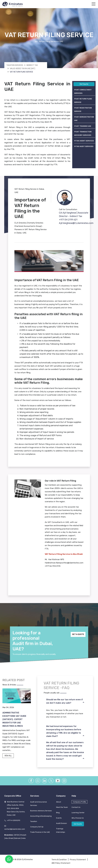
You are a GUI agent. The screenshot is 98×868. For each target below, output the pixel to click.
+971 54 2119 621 (68, 220)
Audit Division (62, 823)
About (59, 802)
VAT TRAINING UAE (83, 126)
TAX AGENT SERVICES (84, 141)
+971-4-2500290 (14, 820)
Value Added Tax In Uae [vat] (22, 69)
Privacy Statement (78, 860)
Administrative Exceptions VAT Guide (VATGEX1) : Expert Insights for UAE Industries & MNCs (14, 719)
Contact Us (76, 807)
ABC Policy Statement (61, 863)
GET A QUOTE (78, 634)
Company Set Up (37, 827)
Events (59, 818)
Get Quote (84, 84)
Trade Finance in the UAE (40, 832)
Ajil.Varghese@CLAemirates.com (76, 223)
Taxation (34, 821)
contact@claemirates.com (15, 829)
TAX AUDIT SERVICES (84, 146)
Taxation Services (15, 65)
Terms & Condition (59, 860)
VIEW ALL (8, 756)
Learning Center (78, 813)
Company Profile (79, 802)
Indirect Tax (32, 65)
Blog (58, 813)
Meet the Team (62, 807)
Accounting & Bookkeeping (41, 816)
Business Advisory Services (41, 811)
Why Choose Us (78, 818)
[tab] (65, 701)
